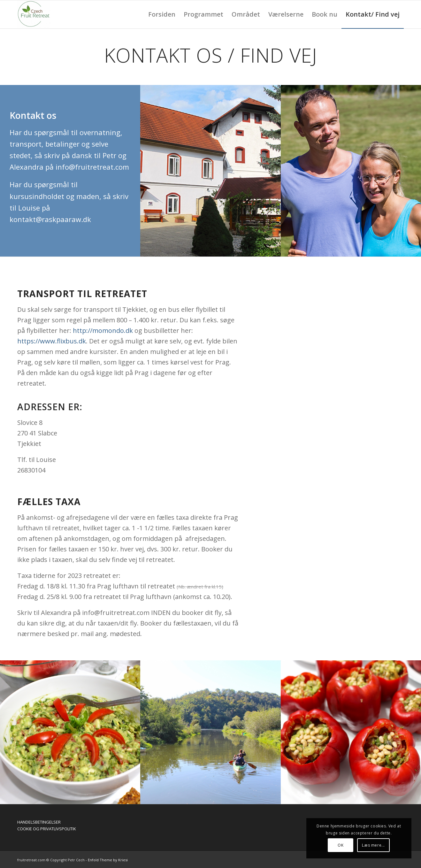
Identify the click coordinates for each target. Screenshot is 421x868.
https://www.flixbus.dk (52, 341)
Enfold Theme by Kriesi (108, 860)
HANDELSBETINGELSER (39, 822)
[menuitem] (162, 14)
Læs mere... (373, 845)
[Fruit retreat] (34, 14)
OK (341, 845)
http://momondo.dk (103, 330)
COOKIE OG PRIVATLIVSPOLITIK (47, 829)
